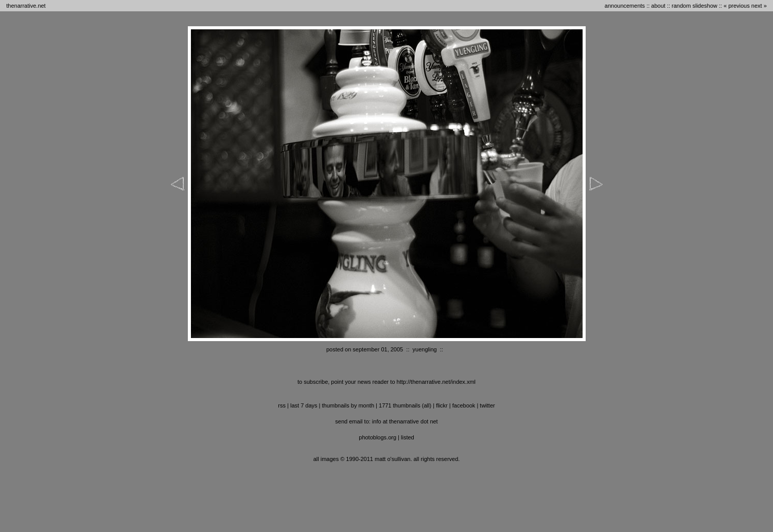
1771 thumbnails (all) (405, 405)
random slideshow (695, 6)
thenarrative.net (26, 6)
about (658, 6)
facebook (464, 405)
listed (408, 437)
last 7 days (304, 405)
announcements (625, 6)
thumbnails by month (348, 405)
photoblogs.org (377, 437)
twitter (487, 405)
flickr (442, 405)
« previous (737, 6)
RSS (282, 405)
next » (759, 6)
